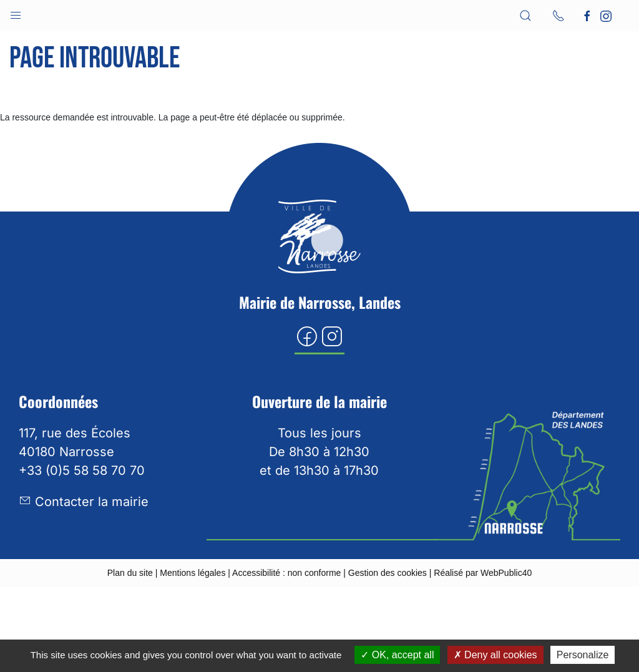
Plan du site (130, 573)
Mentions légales (193, 573)
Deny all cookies (495, 655)
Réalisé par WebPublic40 (483, 573)
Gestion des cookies (388, 573)
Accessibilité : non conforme (286, 573)
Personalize (583, 655)
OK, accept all (397, 655)
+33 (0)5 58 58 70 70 (82, 470)
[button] (16, 12)
